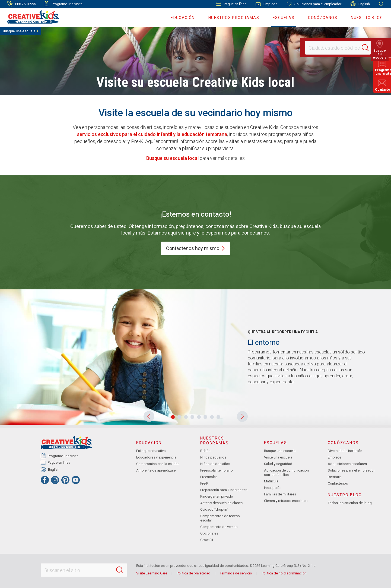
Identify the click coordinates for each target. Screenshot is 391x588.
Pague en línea (231, 4)
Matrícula (271, 481)
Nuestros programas (234, 18)
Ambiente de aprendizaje (156, 470)
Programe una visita (63, 4)
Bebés (205, 451)
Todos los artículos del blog (350, 503)
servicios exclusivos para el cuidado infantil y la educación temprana (152, 134)
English (360, 4)
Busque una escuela (19, 31)
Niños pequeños (213, 457)
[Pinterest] (65, 480)
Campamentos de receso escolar (220, 518)
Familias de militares (280, 494)
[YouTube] (76, 480)
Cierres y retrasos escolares (286, 501)
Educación (183, 18)
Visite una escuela (278, 457)
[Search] (368, 48)
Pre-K (204, 483)
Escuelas (284, 18)
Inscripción (273, 488)
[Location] (336, 48)
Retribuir (334, 477)
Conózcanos (323, 18)
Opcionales (209, 533)
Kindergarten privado (217, 496)
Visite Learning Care (152, 573)
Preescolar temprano (217, 470)
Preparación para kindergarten (224, 490)
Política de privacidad (193, 573)
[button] (149, 416)
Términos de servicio (236, 573)
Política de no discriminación (284, 573)
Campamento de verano (219, 527)
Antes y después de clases (221, 503)
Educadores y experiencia (156, 457)
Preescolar (209, 477)
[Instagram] (55, 480)
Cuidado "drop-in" (214, 509)
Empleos (266, 4)
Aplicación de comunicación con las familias (286, 472)
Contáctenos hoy (195, 248)
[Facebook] (45, 480)
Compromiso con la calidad (158, 464)
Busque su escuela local (172, 158)
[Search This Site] (84, 570)
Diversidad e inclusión (345, 451)
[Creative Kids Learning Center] (31, 17)
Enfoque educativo (151, 451)
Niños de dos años (215, 464)
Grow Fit (207, 540)
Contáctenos (338, 483)
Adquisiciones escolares (347, 464)
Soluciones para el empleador (314, 4)
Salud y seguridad (278, 464)
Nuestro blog (367, 18)
